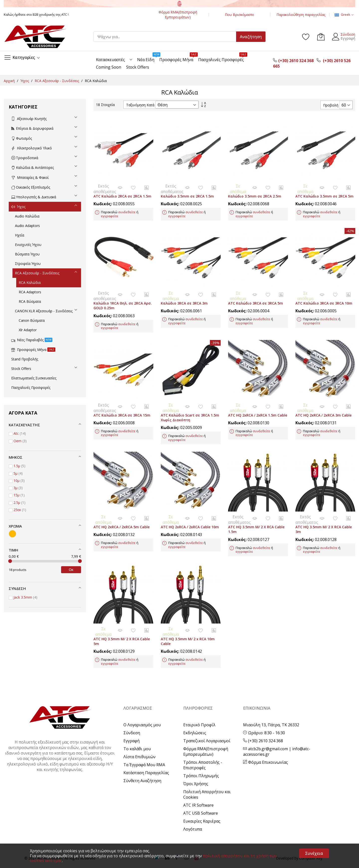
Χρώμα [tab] (15, 526)
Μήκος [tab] (16, 457)
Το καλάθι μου (137, 727)
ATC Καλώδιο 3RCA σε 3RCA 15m (122, 402)
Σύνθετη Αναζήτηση (142, 759)
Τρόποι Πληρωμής (201, 754)
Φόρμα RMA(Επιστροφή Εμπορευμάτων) (178, 15)
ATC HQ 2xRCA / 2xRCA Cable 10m (190, 509)
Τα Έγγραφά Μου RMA (144, 743)
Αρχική (10, 81)
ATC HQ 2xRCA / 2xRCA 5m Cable (122, 509)
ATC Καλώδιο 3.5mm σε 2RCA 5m (324, 192)
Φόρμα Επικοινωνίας (266, 740)
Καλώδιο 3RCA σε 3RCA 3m (184, 294)
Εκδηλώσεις (195, 711)
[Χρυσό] (12, 534)
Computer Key (311, 836)
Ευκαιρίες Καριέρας (202, 799)
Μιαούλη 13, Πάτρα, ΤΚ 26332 (271, 703)
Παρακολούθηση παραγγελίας (301, 15)
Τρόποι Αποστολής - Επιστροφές (203, 743)
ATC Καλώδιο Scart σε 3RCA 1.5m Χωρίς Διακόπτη (190, 404)
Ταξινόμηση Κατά (140, 105)
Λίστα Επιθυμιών (139, 735)
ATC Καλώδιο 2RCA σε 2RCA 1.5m (122, 192)
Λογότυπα (193, 807)
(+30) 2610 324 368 (263, 719)
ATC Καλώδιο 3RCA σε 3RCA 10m (324, 294)
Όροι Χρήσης (196, 761)
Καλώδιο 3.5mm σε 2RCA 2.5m (255, 192)
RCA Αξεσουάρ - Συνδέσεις (57, 81)
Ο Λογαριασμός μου (142, 703)
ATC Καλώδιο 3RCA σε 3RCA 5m (256, 294)
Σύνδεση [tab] (17, 588)
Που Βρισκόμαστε (239, 15)
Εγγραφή (348, 38)
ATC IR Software (198, 783)
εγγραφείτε (110, 212)
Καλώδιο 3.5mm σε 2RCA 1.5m (187, 192)
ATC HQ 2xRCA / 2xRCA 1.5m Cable (258, 402)
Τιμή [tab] (13, 550)
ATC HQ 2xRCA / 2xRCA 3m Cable (323, 402)
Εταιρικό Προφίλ (199, 703)
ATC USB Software (201, 791)
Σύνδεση (348, 34)
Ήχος (25, 81)
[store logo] (35, 37)
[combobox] (167, 37)
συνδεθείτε (127, 208)
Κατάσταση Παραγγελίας (146, 751)
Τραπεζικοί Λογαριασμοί (207, 719)
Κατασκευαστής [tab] (24, 425)
